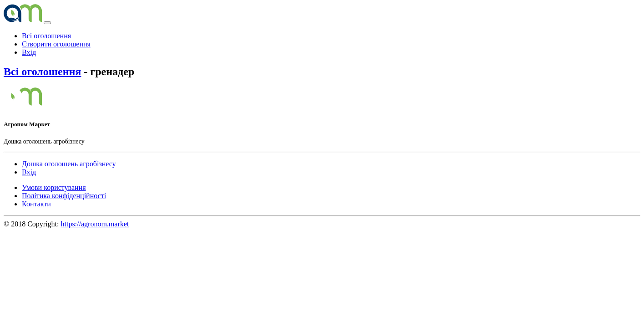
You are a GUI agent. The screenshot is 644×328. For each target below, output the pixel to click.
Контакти (36, 204)
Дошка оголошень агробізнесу (69, 164)
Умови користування (54, 187)
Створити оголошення (56, 44)
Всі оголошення (46, 36)
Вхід (29, 52)
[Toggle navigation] (47, 23)
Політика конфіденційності (64, 196)
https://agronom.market (95, 224)
